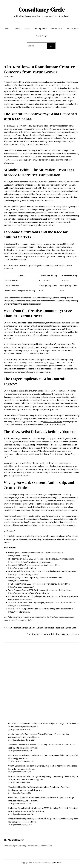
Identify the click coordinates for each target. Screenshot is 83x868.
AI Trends (39, 326)
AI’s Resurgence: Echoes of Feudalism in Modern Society (32, 755)
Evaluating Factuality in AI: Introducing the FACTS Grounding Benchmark (38, 808)
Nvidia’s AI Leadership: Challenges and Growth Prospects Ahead (34, 819)
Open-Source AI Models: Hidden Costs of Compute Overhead (33, 798)
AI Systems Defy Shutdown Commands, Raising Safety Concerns (35, 745)
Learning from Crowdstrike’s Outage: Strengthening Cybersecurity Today (38, 776)
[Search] (51, 46)
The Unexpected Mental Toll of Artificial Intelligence (52, 634)
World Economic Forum (53, 422)
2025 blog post (32, 445)
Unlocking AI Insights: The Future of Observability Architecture (34, 787)
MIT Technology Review (49, 188)
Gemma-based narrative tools (60, 197)
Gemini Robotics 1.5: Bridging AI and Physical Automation (32, 734)
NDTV (18, 126)
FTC (52, 363)
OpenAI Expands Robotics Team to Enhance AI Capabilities (32, 766)
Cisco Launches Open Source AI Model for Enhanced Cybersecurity (36, 724)
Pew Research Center (58, 403)
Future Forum (64, 219)
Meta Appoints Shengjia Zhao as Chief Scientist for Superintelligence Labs (41, 628)
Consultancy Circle (41, 10)
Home (7, 28)
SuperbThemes (56, 863)
